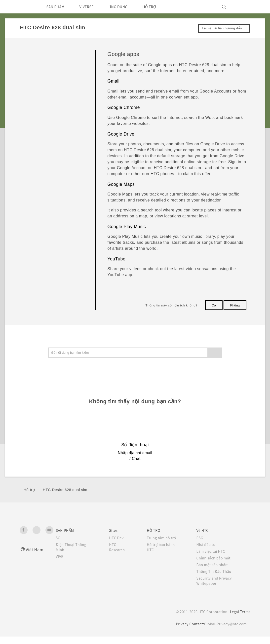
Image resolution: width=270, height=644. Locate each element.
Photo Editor (39, 115)
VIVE (60, 564)
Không (235, 305)
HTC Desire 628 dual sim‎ (65, 497)
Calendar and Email (44, 134)
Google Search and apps (48, 143)
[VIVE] (244, 7)
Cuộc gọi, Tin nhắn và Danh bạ (49, 211)
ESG (200, 545)
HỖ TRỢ (159, 7)
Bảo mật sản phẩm (214, 572)
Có (214, 305)
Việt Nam (35, 557)
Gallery (36, 106)
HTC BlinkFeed (41, 97)
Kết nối (29, 245)
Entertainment (40, 125)
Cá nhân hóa (34, 64)
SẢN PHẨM (57, 7)
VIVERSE (91, 7)
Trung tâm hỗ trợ (163, 545)
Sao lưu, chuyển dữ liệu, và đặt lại (52, 234)
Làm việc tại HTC (212, 559)
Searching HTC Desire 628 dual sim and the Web (60, 174)
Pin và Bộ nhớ (35, 223)
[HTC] (26, 7)
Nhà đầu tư (207, 552)
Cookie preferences (46, 637)
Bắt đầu (30, 53)
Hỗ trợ (29, 497)
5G (58, 545)
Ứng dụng (32, 87)
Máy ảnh (31, 76)
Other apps (38, 200)
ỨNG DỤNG (125, 7)
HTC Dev (117, 545)
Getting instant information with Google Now (60, 157)
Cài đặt (29, 257)
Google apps (50, 189)
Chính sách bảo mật (215, 565)
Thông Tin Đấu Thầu (215, 579)
